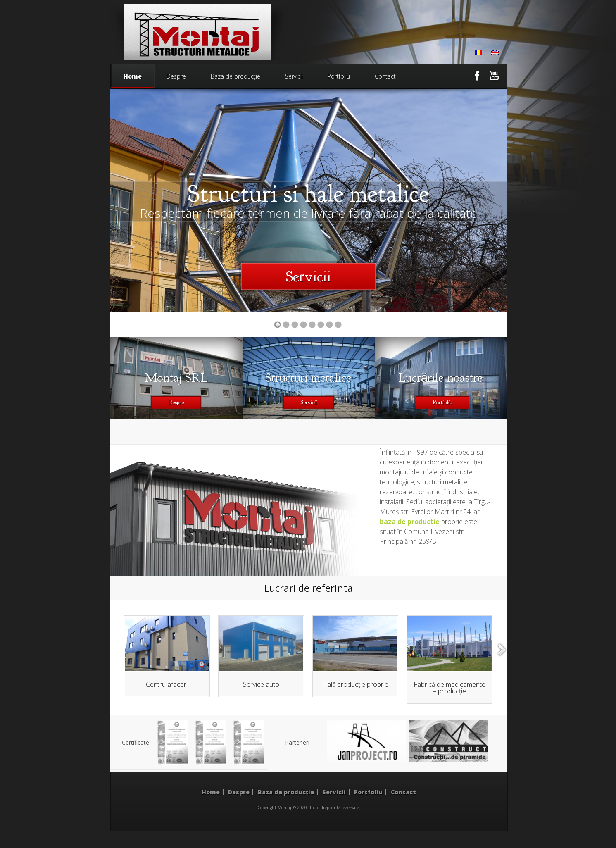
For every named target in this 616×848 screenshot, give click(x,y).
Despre (176, 76)
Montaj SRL (176, 378)
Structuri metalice (308, 378)
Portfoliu (339, 76)
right (502, 650)
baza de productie (410, 522)
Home (133, 80)
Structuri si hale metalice (308, 194)
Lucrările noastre (441, 378)
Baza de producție (235, 76)
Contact (385, 76)
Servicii (294, 76)
